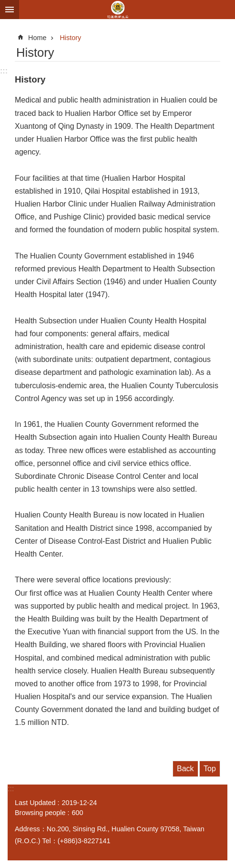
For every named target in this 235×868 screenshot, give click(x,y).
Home (37, 38)
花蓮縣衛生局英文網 (117, 10)
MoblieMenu (10, 10)
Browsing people (40, 813)
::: (4, 71)
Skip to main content (5, 5)
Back (185, 769)
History (70, 38)
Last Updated (35, 803)
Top (210, 769)
